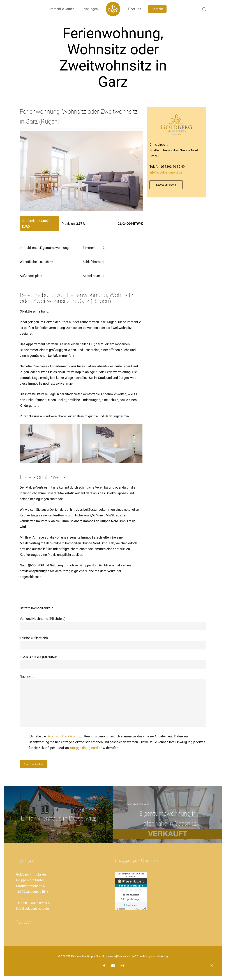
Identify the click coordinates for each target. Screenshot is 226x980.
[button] (166, 185)
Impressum (109, 956)
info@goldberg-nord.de (166, 172)
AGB (136, 956)
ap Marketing (160, 956)
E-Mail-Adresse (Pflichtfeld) (113, 662)
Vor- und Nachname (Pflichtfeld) (113, 624)
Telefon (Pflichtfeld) (113, 643)
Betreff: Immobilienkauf (37, 608)
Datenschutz (124, 956)
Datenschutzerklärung (63, 736)
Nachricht (113, 702)
